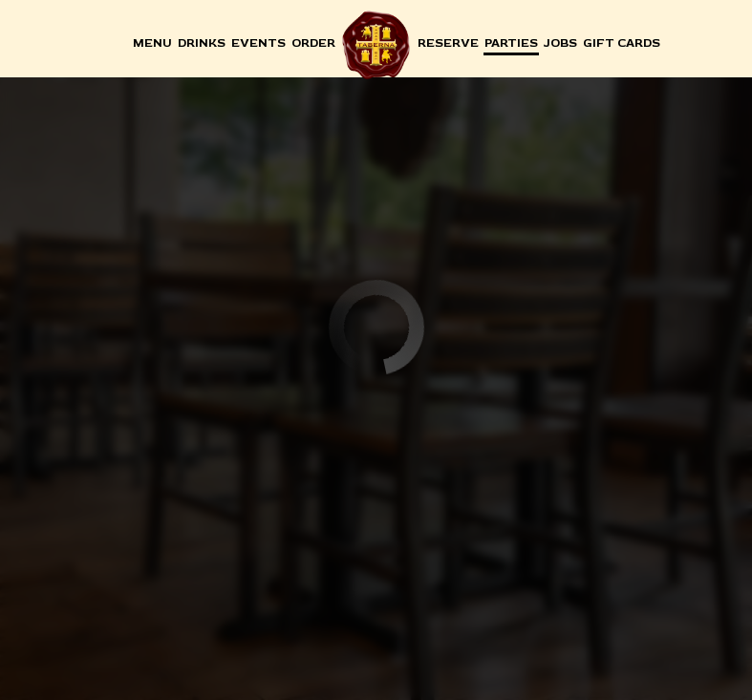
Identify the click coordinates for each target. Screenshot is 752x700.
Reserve (448, 43)
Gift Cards (622, 43)
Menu (152, 43)
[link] (376, 44)
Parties (511, 43)
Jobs (560, 43)
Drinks (202, 43)
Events (258, 43)
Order (313, 43)
